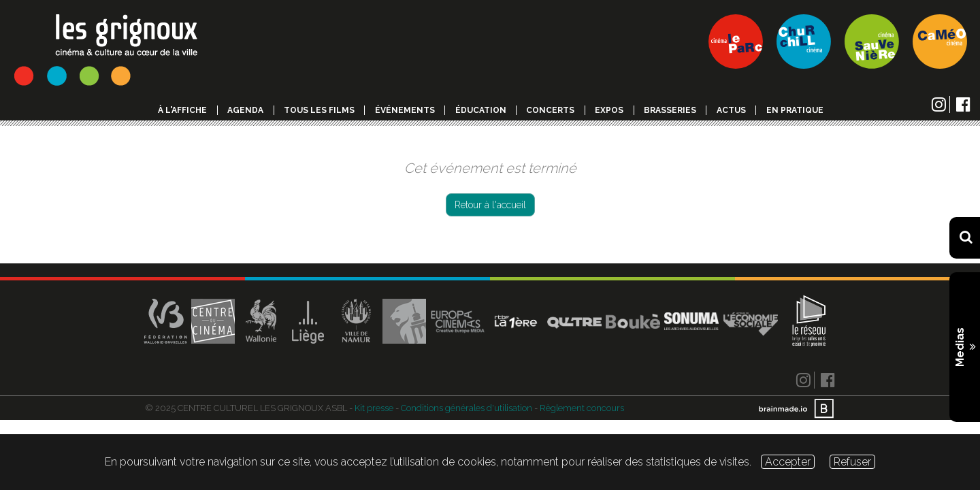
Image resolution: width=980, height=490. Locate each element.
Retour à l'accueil (490, 205)
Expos (609, 110)
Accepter (788, 462)
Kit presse (374, 408)
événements (405, 110)
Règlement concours (582, 408)
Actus (731, 110)
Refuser (852, 462)
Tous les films (319, 110)
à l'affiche (182, 110)
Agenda (245, 110)
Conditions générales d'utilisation (467, 408)
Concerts (550, 110)
